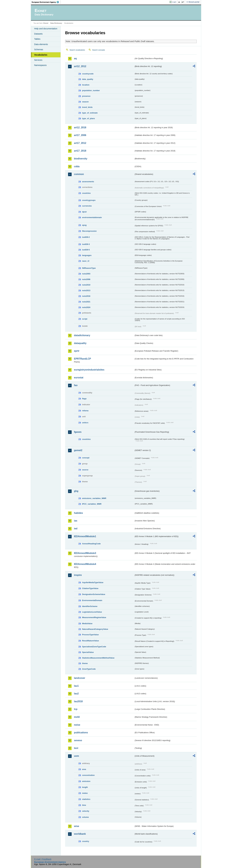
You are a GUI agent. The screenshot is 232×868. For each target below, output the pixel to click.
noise (77, 725)
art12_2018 (80, 127)
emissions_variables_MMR (94, 498)
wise (77, 826)
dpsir (84, 212)
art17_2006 (80, 135)
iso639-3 (86, 244)
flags (84, 399)
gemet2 (78, 450)
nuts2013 (86, 290)
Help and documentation (46, 29)
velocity (86, 811)
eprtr (77, 351)
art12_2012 (80, 66)
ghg (76, 491)
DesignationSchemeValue (94, 594)
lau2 (76, 694)
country (86, 841)
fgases (78, 432)
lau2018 (78, 701)
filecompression (89, 231)
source (85, 470)
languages (87, 255)
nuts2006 (86, 279)
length (85, 787)
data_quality (88, 79)
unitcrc (85, 423)
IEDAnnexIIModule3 (85, 553)
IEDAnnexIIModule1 (85, 536)
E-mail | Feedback (43, 859)
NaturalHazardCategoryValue (95, 629)
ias (76, 521)
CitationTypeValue (90, 588)
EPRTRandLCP (82, 359)
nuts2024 (86, 307)
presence (86, 96)
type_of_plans (88, 118)
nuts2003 (86, 274)
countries (86, 193)
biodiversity (81, 159)
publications (81, 733)
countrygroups (89, 200)
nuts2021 (86, 302)
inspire (78, 575)
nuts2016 (86, 296)
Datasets (38, 34)
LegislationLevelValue (92, 612)
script (85, 319)
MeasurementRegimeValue (94, 617)
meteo (85, 793)
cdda (77, 166)
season (85, 102)
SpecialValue (88, 652)
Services (38, 60)
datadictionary (82, 335)
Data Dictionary (56, 23)
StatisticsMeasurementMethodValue (98, 658)
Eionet (46, 23)
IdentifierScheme (90, 606)
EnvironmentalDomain (92, 600)
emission (86, 781)
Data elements (41, 44)
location (86, 85)
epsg (84, 225)
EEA (46, 2)
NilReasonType (89, 268)
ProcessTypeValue (90, 635)
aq (75, 58)
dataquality (80, 343)
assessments (88, 182)
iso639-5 (86, 250)
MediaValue (87, 623)
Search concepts (99, 50)
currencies (87, 206)
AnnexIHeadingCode (91, 544)
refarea (85, 411)
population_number (91, 90)
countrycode (88, 74)
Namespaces (40, 65)
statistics (86, 799)
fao (76, 385)
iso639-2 (86, 237)
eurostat (79, 378)
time (84, 805)
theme (85, 663)
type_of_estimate (90, 113)
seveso (78, 740)
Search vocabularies (77, 50)
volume (85, 817)
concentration (88, 775)
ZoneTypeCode (89, 669)
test (76, 748)
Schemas (39, 49)
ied (76, 529)
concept (86, 458)
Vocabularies (41, 55)
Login (174, 2)
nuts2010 (86, 285)
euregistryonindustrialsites (89, 370)
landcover (80, 678)
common (79, 174)
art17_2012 (80, 143)
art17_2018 (80, 151)
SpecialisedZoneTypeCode (94, 647)
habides (78, 513)
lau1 (76, 686)
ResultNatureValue (90, 641)
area (84, 769)
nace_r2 (86, 261)
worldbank (80, 834)
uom (76, 756)
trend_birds (87, 107)
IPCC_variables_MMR (92, 504)
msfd (77, 717)
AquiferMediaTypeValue (93, 582)
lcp (76, 709)
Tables (37, 39)
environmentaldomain (92, 217)
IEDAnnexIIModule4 (85, 564)
